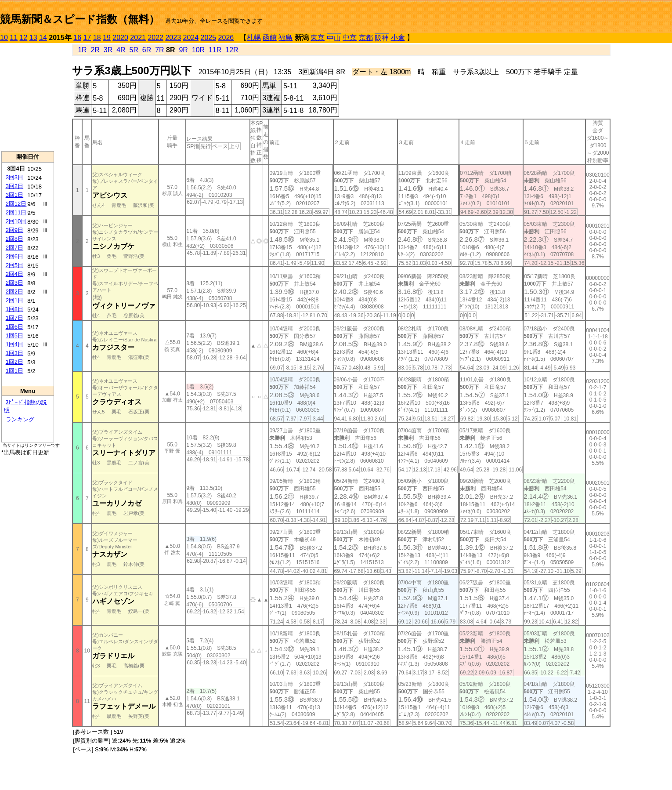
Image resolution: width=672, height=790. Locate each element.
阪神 (382, 38)
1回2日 (14, 362)
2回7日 (14, 248)
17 (87, 38)
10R (198, 50)
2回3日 (14, 283)
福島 (285, 38)
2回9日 (14, 230)
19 (107, 38)
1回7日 (14, 318)
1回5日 (14, 335)
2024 (191, 38)
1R (82, 50)
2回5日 (14, 265)
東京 (318, 38)
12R (232, 50)
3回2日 (14, 186)
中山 (334, 38)
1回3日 (14, 353)
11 (14, 38)
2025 (209, 38)
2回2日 (14, 292)
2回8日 (14, 239)
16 (77, 38)
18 (97, 38)
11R (215, 50)
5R (134, 50)
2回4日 (14, 274)
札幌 (254, 38)
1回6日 (14, 327)
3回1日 (14, 195)
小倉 (398, 38)
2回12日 (16, 204)
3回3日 (14, 177)
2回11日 (16, 212)
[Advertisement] (28, 97)
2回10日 (16, 221)
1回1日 (14, 371)
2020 (120, 38)
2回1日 (14, 300)
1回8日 (14, 309)
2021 (138, 38)
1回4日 (14, 344)
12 (24, 38)
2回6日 (14, 256)
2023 (173, 38)
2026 (226, 38)
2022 (155, 38)
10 (4, 38)
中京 (350, 38)
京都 (366, 38)
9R (183, 50)
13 (33, 38)
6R (147, 50)
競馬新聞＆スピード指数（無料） (80, 19)
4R (121, 50)
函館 (270, 38)
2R (95, 50)
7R (159, 50)
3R (108, 50)
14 (43, 38)
